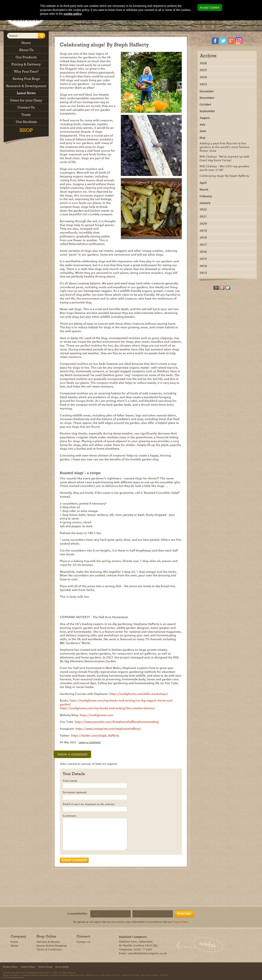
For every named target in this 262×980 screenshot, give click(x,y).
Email (89, 804)
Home (14, 942)
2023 (203, 84)
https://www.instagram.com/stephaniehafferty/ (108, 729)
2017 (203, 245)
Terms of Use (45, 967)
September (207, 111)
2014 (203, 266)
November (207, 98)
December (207, 91)
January (205, 203)
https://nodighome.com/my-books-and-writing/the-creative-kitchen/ (107, 708)
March (204, 190)
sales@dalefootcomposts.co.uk (147, 953)
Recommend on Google (216, 288)
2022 (203, 209)
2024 (203, 77)
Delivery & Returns (48, 942)
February (206, 196)
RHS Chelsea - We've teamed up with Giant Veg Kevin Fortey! (224, 158)
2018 (203, 238)
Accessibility (62, 967)
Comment (69, 816)
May (203, 138)
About (14, 946)
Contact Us (84, 942)
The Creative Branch (15, 977)
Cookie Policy (28, 967)
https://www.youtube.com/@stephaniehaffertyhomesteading (117, 722)
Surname (75, 792)
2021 (203, 216)
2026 (203, 63)
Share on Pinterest (222, 288)
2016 (203, 252)
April (203, 183)
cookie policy (73, 14)
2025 (203, 70)
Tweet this (228, 288)
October (205, 105)
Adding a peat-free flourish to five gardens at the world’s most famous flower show (224, 147)
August (205, 118)
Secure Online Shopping (52, 946)
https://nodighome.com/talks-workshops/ (139, 694)
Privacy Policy (180, 922)
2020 (203, 224)
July (202, 125)
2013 (203, 273)
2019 (203, 231)
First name (70, 781)
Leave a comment (90, 742)
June (203, 131)
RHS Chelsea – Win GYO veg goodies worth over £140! (224, 168)
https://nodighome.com (96, 715)
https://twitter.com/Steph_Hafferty (95, 736)
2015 (203, 259)
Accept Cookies (210, 7)
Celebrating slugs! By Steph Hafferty (224, 176)
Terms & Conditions (49, 950)
